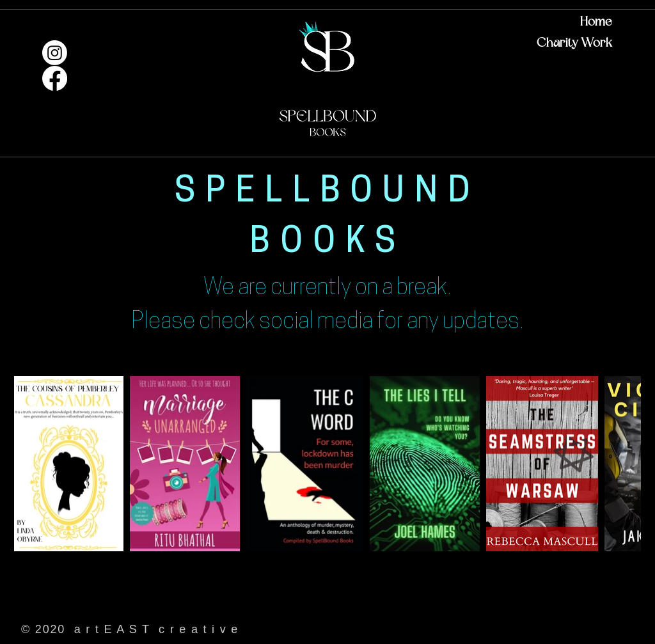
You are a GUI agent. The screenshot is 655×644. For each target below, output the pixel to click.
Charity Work (574, 43)
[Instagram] (55, 53)
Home (596, 22)
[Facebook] (55, 78)
